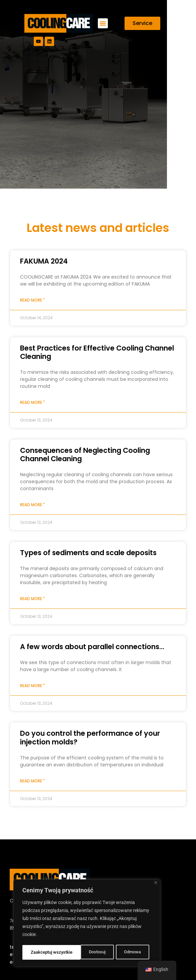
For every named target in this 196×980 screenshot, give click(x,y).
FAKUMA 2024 (44, 261)
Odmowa (73, 952)
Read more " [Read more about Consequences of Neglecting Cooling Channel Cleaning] (32, 505)
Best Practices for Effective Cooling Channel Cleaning (97, 352)
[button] (103, 23)
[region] (87, 924)
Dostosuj (38, 952)
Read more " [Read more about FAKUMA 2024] (32, 300)
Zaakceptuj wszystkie (122, 952)
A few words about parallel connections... (92, 647)
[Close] (156, 884)
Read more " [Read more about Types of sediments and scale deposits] (32, 599)
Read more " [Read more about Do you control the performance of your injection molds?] (32, 781)
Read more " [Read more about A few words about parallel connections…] (32, 686)
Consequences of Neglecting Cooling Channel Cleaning (85, 455)
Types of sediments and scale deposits (88, 553)
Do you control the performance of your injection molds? (90, 737)
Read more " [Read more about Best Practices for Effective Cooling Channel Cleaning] (32, 402)
